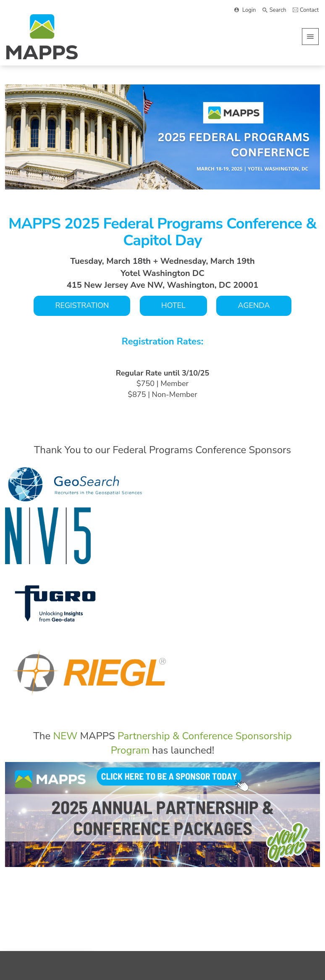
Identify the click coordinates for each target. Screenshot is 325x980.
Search (278, 10)
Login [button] (249, 10)
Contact (309, 10)
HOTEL (173, 305)
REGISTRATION (82, 305)
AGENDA (254, 305)
